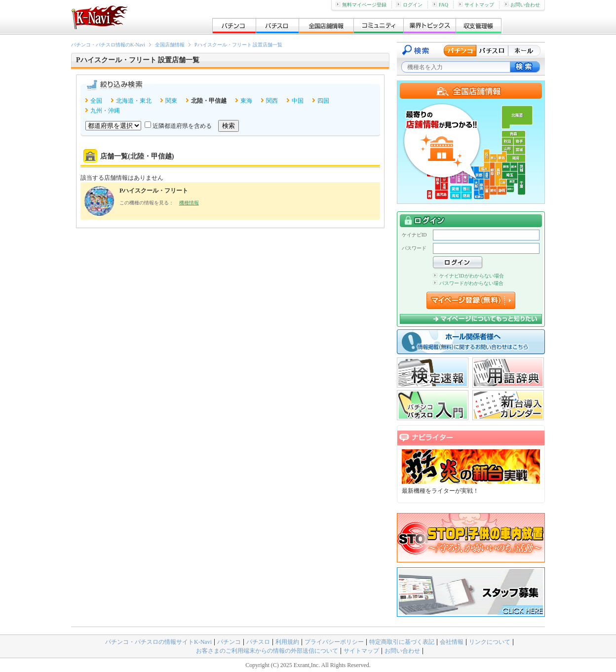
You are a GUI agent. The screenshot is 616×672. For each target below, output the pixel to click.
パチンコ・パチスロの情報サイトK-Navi (158, 642)
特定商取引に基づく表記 (402, 642)
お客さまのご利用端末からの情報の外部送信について (267, 651)
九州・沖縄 (105, 111)
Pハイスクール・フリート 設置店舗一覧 (238, 45)
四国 (323, 101)
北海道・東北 (134, 101)
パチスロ (258, 642)
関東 (171, 101)
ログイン (409, 5)
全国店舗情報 (170, 45)
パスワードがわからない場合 (468, 283)
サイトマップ (476, 5)
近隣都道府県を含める (182, 126)
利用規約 (287, 642)
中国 (298, 101)
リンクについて (490, 642)
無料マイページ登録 (361, 5)
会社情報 (452, 642)
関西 (272, 101)
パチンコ (229, 642)
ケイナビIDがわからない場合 (468, 276)
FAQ (440, 5)
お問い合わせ (522, 5)
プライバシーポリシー (334, 642)
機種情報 (189, 203)
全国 (96, 101)
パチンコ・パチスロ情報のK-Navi (108, 45)
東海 (246, 101)
